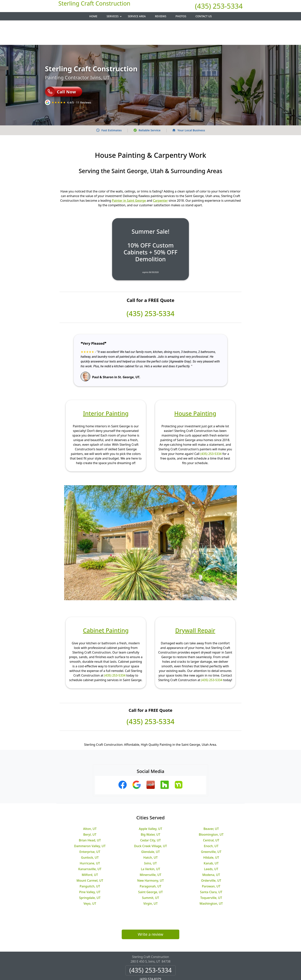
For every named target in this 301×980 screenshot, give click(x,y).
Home (93, 16)
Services (115, 17)
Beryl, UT (90, 810)
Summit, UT (151, 873)
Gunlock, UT (90, 833)
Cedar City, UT (150, 816)
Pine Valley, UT (90, 867)
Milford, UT (90, 850)
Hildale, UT (211, 833)
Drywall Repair (195, 606)
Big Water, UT (150, 810)
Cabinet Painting (106, 606)
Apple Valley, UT (150, 804)
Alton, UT (90, 804)
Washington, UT (211, 879)
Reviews (161, 16)
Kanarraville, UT (90, 844)
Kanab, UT (211, 839)
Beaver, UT (211, 804)
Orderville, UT (211, 856)
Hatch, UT (150, 833)
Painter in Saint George (129, 176)
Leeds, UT (211, 844)
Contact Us (204, 16)
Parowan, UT (211, 862)
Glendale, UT (150, 827)
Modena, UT (211, 850)
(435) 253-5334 (219, 6)
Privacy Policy (134, 964)
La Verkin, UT (150, 844)
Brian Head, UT (90, 816)
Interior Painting (106, 389)
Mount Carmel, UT (90, 856)
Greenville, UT (211, 827)
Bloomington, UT (211, 810)
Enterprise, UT (90, 827)
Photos (181, 16)
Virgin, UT (150, 879)
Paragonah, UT (151, 862)
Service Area (137, 16)
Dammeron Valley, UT (90, 821)
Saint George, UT (150, 867)
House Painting (195, 389)
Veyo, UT (90, 879)
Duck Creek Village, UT (150, 821)
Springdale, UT (90, 873)
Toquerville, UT (211, 873)
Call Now (60, 67)
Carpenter (160, 176)
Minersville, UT (151, 850)
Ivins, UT (150, 839)
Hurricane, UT (90, 839)
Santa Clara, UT (211, 867)
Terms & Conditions (162, 964)
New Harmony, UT (150, 856)
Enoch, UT (211, 821)
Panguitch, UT (90, 862)
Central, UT (211, 816)
